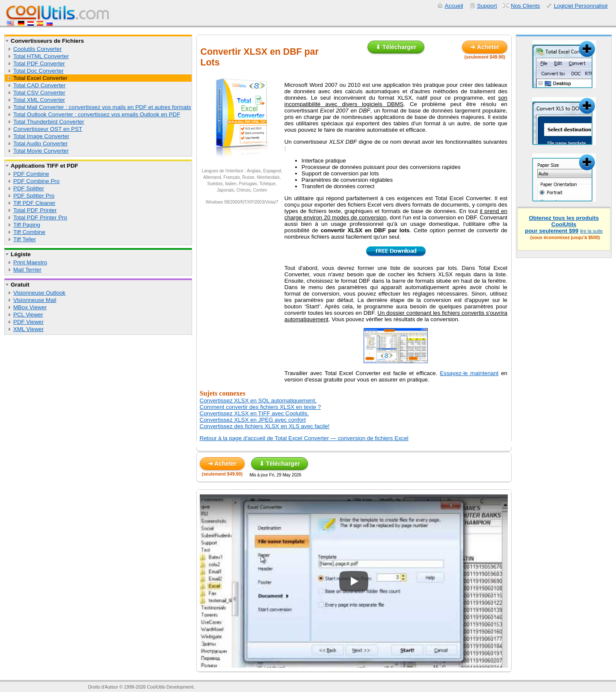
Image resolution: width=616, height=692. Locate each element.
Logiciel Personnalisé (581, 6)
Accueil (454, 6)
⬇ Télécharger (396, 47)
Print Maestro (30, 262)
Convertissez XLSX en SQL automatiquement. (258, 401)
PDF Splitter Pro (34, 196)
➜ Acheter (485, 47)
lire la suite (591, 231)
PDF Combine (31, 174)
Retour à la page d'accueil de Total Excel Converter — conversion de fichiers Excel (304, 438)
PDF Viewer (28, 322)
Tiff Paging (27, 225)
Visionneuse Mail (35, 300)
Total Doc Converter (38, 71)
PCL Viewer (28, 315)
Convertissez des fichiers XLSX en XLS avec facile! (265, 426)
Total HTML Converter (41, 56)
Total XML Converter (39, 100)
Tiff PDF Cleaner (34, 203)
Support (487, 6)
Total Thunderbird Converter (49, 122)
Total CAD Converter (39, 85)
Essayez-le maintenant (469, 373)
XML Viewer (28, 329)
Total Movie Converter (41, 151)
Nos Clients (525, 6)
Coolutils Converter (37, 49)
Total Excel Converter (40, 78)
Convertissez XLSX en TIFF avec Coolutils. (254, 413)
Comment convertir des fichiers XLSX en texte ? (261, 407)
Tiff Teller (25, 239)
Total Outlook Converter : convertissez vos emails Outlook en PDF (97, 114)
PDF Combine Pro (36, 181)
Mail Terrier (27, 270)
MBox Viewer (30, 307)
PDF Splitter (29, 188)
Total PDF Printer (35, 210)
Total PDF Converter (39, 64)
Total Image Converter (41, 136)
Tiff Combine (29, 232)
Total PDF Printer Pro (40, 217)
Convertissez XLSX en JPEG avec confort (253, 420)
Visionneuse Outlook (39, 293)
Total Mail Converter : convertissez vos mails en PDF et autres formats (102, 107)
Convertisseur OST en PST (48, 129)
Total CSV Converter (39, 93)
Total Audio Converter (40, 143)
